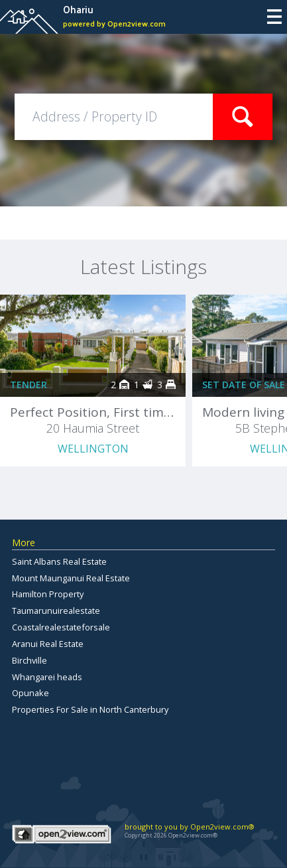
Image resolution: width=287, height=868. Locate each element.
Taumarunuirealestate (56, 611)
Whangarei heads (47, 677)
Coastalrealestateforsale (61, 627)
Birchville (29, 660)
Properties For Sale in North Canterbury (90, 709)
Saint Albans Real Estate (59, 561)
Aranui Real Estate (48, 644)
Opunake (30, 693)
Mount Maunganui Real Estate (71, 578)
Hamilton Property (48, 594)
